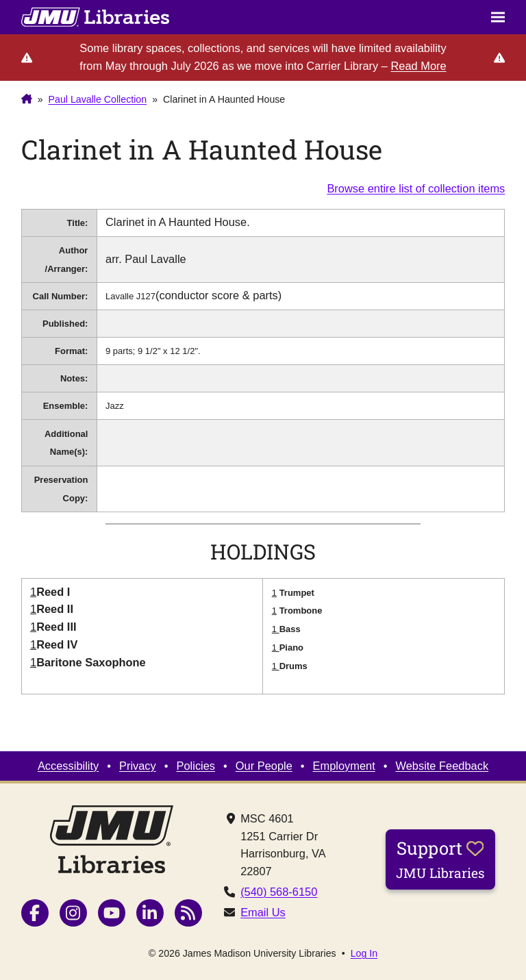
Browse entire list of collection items (416, 188)
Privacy (138, 766)
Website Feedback (442, 766)
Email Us (263, 912)
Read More (418, 66)
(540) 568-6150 (279, 892)
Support (440, 859)
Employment (344, 766)
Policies (196, 766)
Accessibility (68, 766)
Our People (264, 766)
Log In (364, 953)
